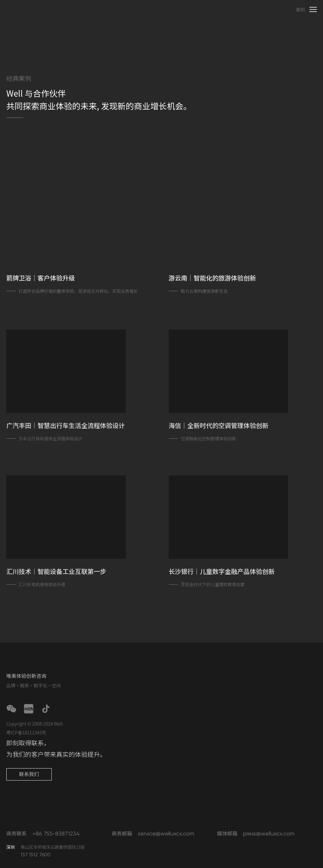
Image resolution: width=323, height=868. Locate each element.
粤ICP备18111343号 (26, 732)
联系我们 (29, 774)
